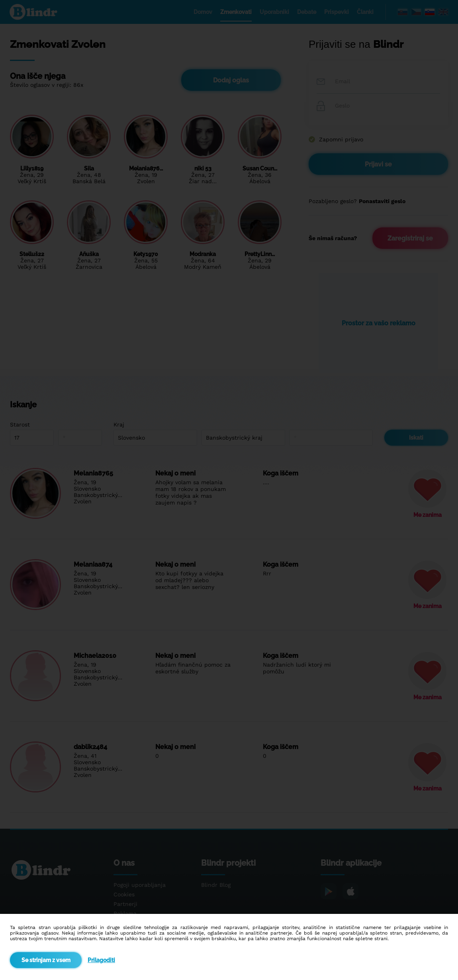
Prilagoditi (101, 960)
